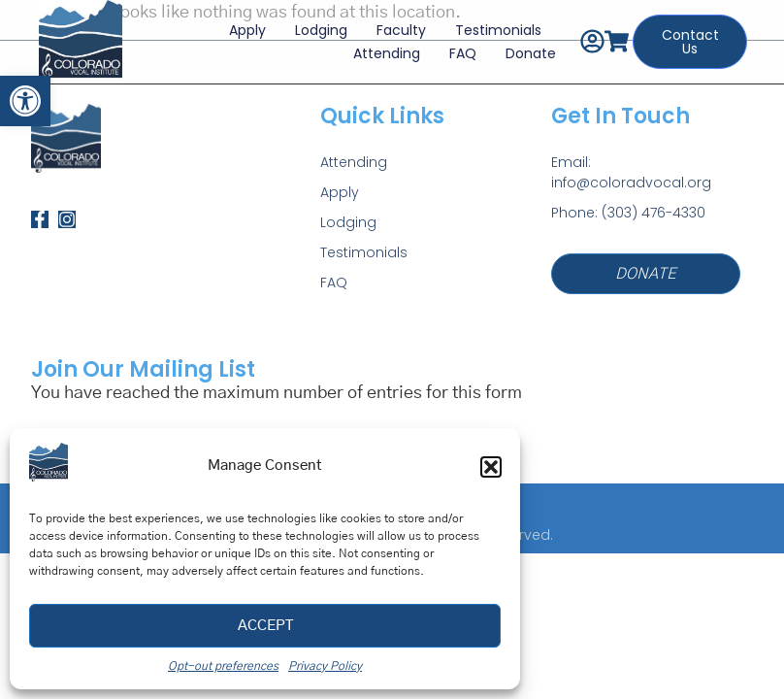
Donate (524, 46)
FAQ (456, 46)
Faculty (394, 22)
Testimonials (491, 22)
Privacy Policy (325, 666)
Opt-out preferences (223, 666)
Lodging (314, 22)
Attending (380, 46)
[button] (25, 101)
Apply (241, 22)
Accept (265, 626)
